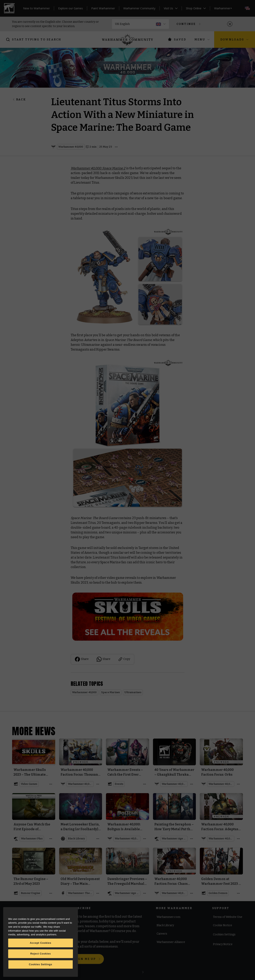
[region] (41, 942)
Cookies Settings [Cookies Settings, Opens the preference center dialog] (41, 964)
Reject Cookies (41, 954)
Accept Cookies (41, 943)
